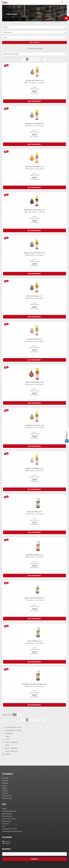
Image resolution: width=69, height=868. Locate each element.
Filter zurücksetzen (35, 42)
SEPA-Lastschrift (7, 816)
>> (45, 59)
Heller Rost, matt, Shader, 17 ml (35, 167)
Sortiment (5, 781)
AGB (3, 826)
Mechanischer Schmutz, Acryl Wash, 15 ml (35, 684)
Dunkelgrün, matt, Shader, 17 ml (35, 425)
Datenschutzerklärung (9, 811)
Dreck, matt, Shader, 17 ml (34, 296)
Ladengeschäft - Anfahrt (9, 829)
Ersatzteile (5, 791)
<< (24, 59)
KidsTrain (5, 793)
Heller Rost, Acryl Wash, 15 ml (34, 555)
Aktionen (5, 788)
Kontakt (4, 809)
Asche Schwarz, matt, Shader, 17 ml (35, 210)
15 (15, 715)
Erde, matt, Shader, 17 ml (35, 339)
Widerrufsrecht (7, 821)
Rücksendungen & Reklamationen (12, 831)
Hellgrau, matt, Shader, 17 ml (35, 468)
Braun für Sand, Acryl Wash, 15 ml (34, 598)
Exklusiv (5, 786)
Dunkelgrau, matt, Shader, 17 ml (34, 124)
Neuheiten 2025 (7, 796)
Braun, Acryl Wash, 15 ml (34, 512)
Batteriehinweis (7, 814)
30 (19, 715)
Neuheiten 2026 (7, 798)
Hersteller (5, 783)
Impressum (6, 824)
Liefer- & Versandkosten (9, 819)
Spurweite (5, 778)
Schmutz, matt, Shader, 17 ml (35, 80)
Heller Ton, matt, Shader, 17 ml (35, 382)
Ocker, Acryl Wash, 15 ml (35, 641)
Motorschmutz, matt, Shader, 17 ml (34, 253)
